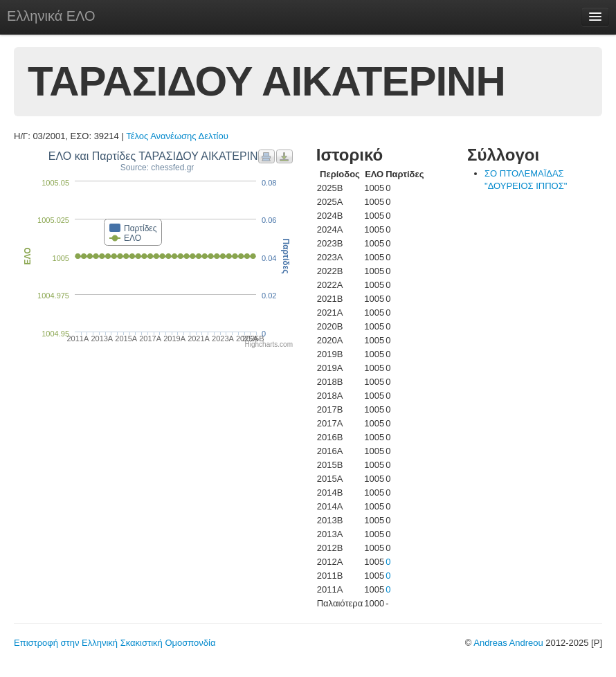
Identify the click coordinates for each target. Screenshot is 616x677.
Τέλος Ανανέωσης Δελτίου (177, 136)
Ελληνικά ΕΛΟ (51, 16)
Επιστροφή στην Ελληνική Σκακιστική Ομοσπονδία (115, 643)
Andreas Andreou (508, 643)
